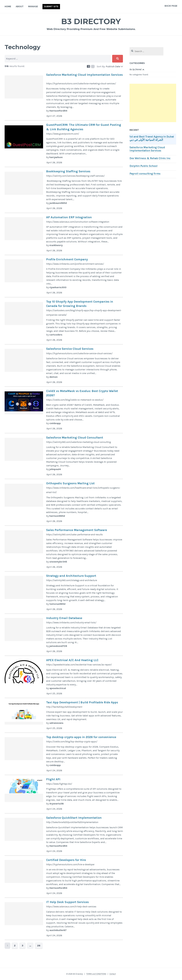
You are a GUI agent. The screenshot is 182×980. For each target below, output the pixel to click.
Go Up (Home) (136, 69)
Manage (33, 6)
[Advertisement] (153, 103)
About (20, 6)
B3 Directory (91, 21)
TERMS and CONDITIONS (96, 974)
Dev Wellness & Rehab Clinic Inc (150, 158)
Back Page (171, 6)
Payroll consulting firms (145, 174)
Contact (113, 974)
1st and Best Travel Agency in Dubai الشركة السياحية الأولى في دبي (152, 138)
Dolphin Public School (144, 166)
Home (8, 6)
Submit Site (51, 6)
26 (39, 946)
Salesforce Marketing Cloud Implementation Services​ (147, 149)
